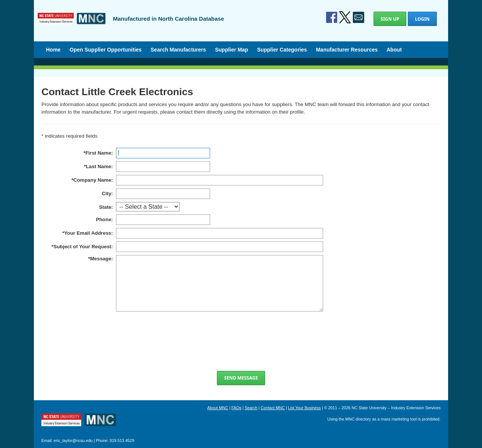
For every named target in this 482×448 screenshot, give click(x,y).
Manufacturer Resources (347, 50)
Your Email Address (88, 233)
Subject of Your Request (82, 247)
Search (251, 408)
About (394, 50)
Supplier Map (232, 50)
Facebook (332, 17)
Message (101, 259)
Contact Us (358, 17)
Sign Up (390, 19)
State (105, 207)
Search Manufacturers (178, 50)
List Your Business (304, 408)
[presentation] (241, 341)
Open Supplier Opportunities (106, 50)
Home (53, 50)
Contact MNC (273, 408)
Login (422, 19)
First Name (98, 153)
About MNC (218, 408)
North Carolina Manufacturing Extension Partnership (79, 420)
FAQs (236, 408)
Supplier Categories (282, 50)
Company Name (92, 180)
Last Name (98, 166)
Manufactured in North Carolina (72, 24)
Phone (104, 219)
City (106, 194)
